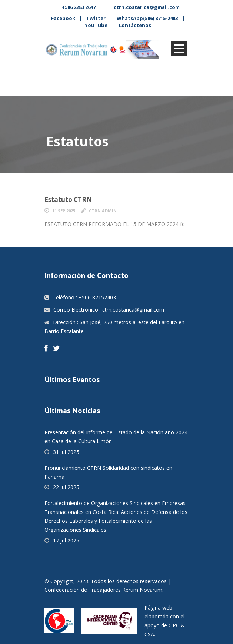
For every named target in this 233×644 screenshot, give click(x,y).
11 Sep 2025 (64, 211)
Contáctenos (135, 25)
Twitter (96, 18)
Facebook (63, 18)
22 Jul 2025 (66, 487)
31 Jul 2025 (66, 452)
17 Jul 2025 (66, 540)
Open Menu (179, 48)
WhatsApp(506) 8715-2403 (147, 18)
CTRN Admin (103, 211)
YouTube (96, 25)
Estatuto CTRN (68, 200)
